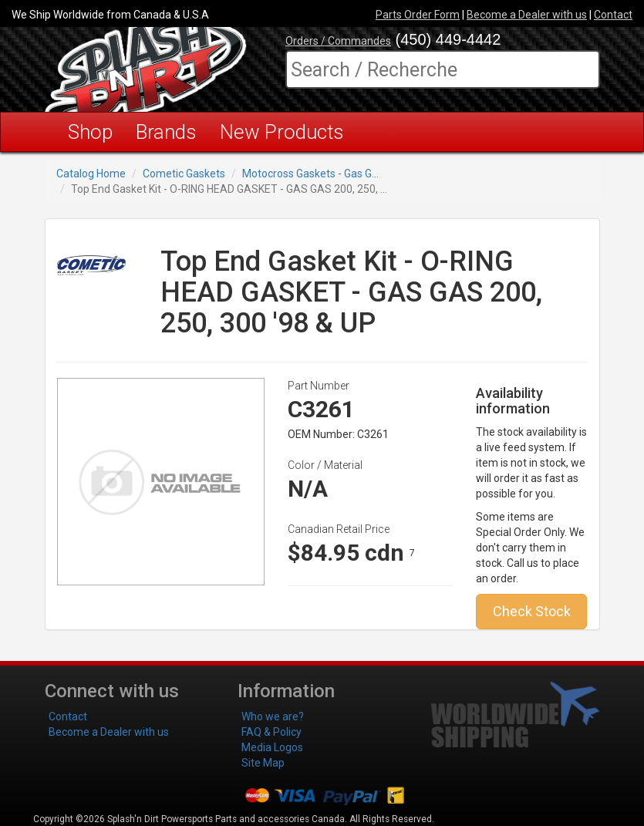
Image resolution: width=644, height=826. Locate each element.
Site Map (263, 763)
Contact (613, 15)
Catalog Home (91, 174)
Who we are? (273, 716)
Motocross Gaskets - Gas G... (310, 174)
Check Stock (532, 611)
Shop (90, 132)
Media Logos (272, 747)
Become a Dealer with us (527, 15)
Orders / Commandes (338, 41)
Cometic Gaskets (184, 174)
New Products (282, 132)
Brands (166, 132)
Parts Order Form (418, 15)
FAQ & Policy (271, 732)
